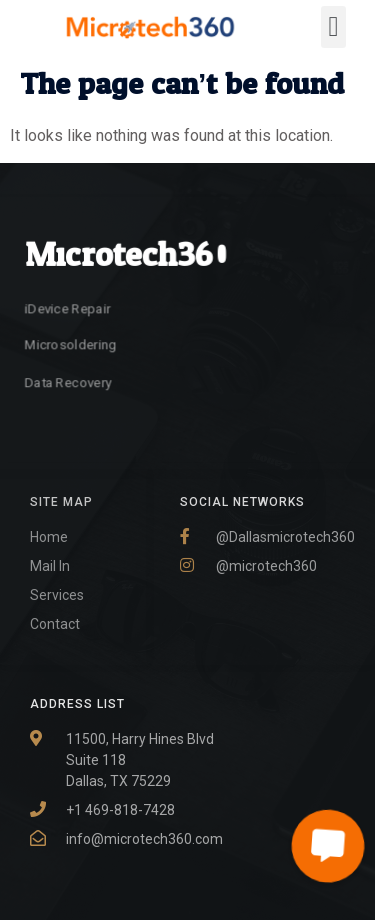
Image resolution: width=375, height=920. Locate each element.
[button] (333, 27)
